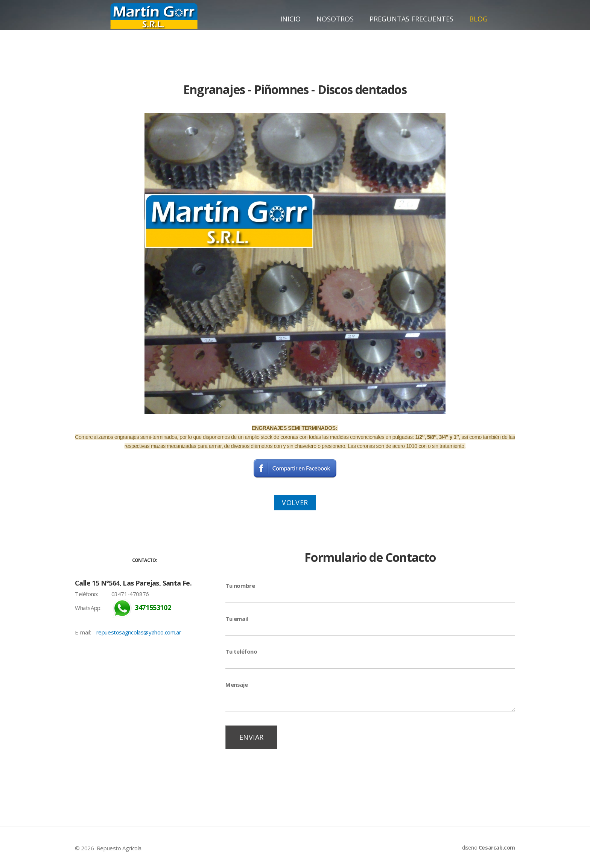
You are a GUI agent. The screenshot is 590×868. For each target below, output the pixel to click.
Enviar (251, 737)
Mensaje (236, 684)
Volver (295, 502)
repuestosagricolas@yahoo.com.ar (139, 632)
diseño (489, 848)
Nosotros (335, 19)
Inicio (290, 19)
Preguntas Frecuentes (411, 19)
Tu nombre (240, 586)
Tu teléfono (241, 651)
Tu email (237, 619)
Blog (478, 19)
